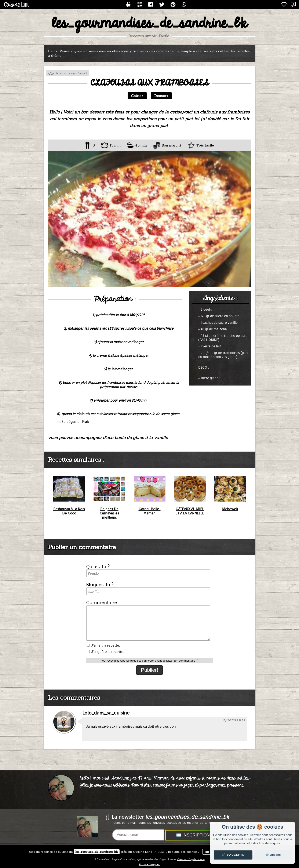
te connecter (147, 661)
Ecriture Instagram (150, 864)
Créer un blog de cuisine (191, 859)
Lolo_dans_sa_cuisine (106, 713)
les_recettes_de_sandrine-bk (97, 852)
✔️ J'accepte (233, 855)
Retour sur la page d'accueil (71, 73)
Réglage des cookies (183, 852)
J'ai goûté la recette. (106, 652)
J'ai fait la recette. (103, 645)
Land (143, 852)
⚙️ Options (273, 855)
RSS (161, 852)
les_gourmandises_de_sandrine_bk (149, 23)
